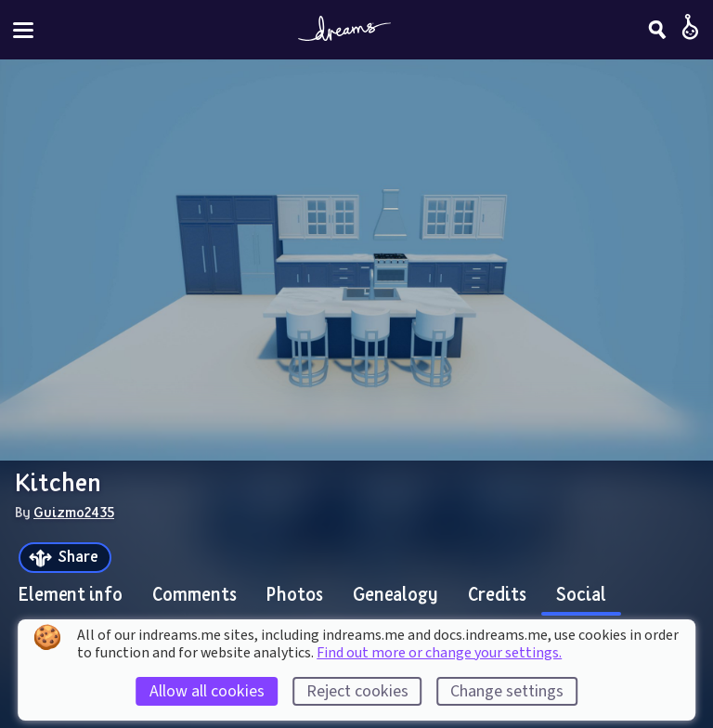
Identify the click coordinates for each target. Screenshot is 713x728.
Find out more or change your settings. (439, 653)
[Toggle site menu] (23, 30)
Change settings (507, 691)
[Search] (657, 30)
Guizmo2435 (74, 512)
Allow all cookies (207, 691)
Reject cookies (357, 691)
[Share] (65, 558)
